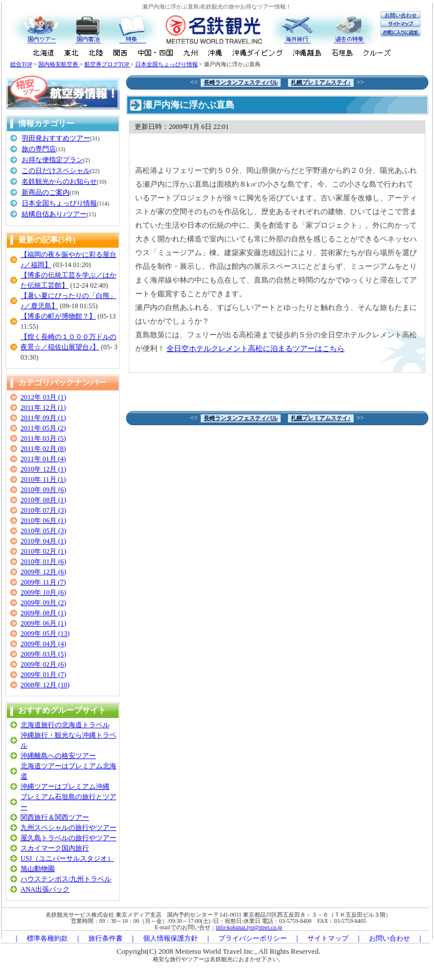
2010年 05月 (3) (43, 531)
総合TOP (21, 64)
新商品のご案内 (46, 192)
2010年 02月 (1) (43, 551)
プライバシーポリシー (253, 938)
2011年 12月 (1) (43, 408)
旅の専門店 (39, 149)
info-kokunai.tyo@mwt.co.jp (249, 927)
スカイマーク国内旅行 (55, 848)
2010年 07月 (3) (43, 510)
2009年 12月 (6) (43, 572)
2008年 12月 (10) (45, 685)
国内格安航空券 (59, 64)
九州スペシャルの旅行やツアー (68, 828)
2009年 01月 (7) (43, 675)
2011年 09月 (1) (43, 418)
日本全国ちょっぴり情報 (167, 64)
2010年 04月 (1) (43, 541)
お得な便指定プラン (52, 160)
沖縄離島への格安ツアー (58, 756)
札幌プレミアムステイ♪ (321, 82)
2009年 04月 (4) (43, 644)
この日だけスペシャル (56, 171)
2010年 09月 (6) (43, 490)
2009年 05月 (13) (45, 634)
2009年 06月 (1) (43, 623)
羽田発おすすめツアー (56, 138)
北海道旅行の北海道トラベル (65, 725)
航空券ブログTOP (108, 64)
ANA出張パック (45, 889)
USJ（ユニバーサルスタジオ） (67, 858)
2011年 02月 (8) (43, 449)
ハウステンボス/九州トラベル (66, 879)
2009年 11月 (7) (43, 582)
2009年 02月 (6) (43, 664)
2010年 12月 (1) (43, 469)
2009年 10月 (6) (43, 592)
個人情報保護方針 (171, 938)
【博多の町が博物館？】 (58, 316)
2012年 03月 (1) (43, 397)
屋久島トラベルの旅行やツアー (68, 838)
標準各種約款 (47, 938)
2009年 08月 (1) (43, 613)
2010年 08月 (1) (43, 500)
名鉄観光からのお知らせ (59, 182)
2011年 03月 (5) (43, 438)
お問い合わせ (390, 938)
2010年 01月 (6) (43, 562)
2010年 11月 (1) (43, 479)
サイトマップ (328, 938)
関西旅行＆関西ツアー (55, 817)
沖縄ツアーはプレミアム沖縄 (65, 787)
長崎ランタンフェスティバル (241, 82)
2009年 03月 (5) (43, 654)
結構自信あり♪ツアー (54, 214)
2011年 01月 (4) (43, 459)
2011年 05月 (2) (43, 428)
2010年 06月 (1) (43, 521)
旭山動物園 (38, 869)
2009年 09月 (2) (43, 603)
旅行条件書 (106, 938)
